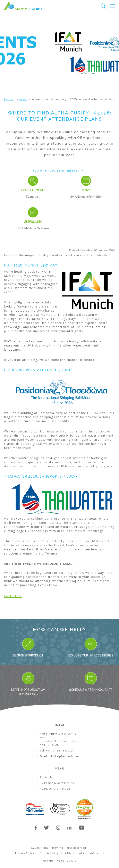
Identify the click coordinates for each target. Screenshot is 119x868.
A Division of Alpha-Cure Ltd (84, 853)
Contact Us (13, 596)
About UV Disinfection (55, 789)
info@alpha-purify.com (65, 756)
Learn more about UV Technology (28, 684)
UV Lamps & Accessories (57, 783)
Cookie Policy (49, 853)
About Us (46, 777)
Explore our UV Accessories (91, 647)
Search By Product (28, 647)
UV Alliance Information (86, 197)
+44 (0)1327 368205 (59, 751)
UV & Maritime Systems (33, 228)
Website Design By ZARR (59, 861)
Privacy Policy (25, 853)
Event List (33, 197)
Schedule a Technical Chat (91, 682)
